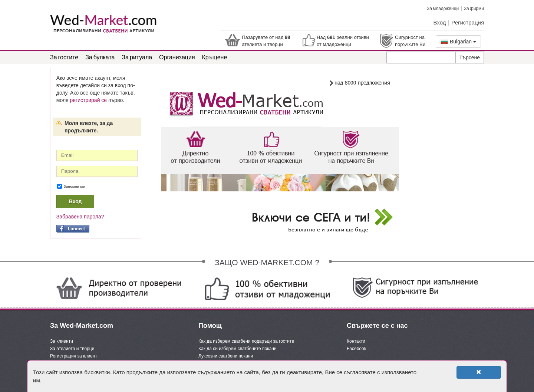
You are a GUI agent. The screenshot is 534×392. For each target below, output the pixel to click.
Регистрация (468, 22)
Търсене (470, 57)
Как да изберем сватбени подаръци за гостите (246, 341)
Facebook (357, 349)
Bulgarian (458, 42)
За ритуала (137, 57)
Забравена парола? (80, 217)
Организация (177, 57)
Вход (440, 22)
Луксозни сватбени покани (226, 356)
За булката (100, 57)
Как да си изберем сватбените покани (238, 349)
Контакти (356, 341)
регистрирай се (89, 100)
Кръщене (215, 57)
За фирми (474, 8)
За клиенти (62, 341)
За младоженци (443, 8)
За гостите (64, 57)
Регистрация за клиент (74, 356)
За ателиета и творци (72, 349)
